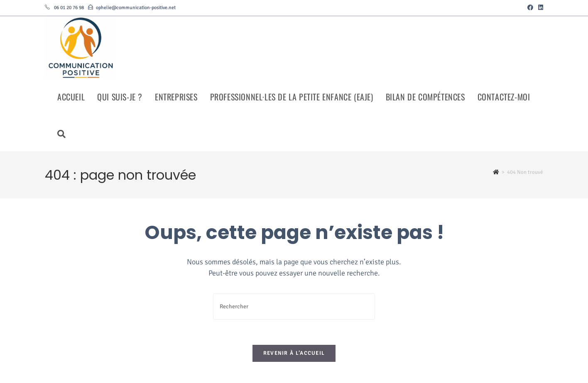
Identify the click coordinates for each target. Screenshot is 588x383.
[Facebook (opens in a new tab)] (530, 8)
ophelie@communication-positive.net (136, 8)
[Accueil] (496, 172)
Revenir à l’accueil (294, 353)
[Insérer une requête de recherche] (294, 306)
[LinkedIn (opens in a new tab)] (539, 8)
